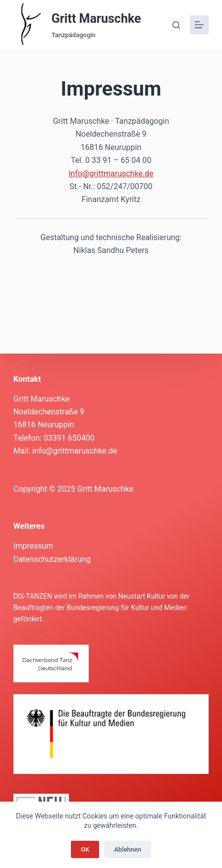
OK (85, 849)
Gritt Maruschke (96, 19)
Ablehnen (128, 849)
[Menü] (199, 25)
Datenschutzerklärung (52, 559)
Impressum (33, 546)
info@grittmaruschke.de (111, 174)
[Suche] (176, 25)
